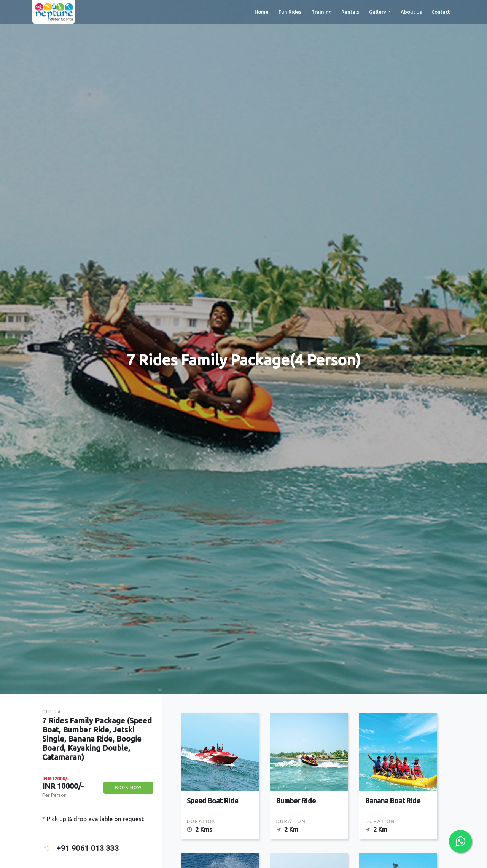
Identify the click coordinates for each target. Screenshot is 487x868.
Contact (441, 18)
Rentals (350, 18)
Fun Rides (290, 18)
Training (321, 18)
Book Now (128, 788)
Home (262, 18)
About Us (411, 18)
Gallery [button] (378, 18)
